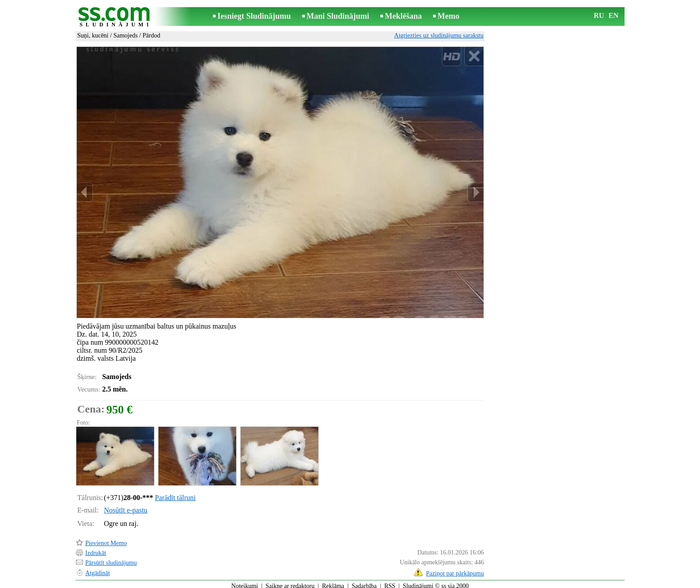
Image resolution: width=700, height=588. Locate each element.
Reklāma (333, 582)
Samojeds (125, 35)
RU (599, 15)
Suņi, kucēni (93, 35)
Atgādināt (98, 569)
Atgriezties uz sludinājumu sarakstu (439, 35)
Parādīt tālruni (175, 494)
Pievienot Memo (106, 539)
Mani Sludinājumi (338, 16)
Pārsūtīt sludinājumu (111, 559)
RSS (390, 582)
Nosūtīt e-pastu (126, 506)
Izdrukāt (96, 549)
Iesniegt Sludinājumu (254, 16)
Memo (448, 16)
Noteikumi (245, 582)
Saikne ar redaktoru (290, 582)
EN (613, 15)
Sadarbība (364, 582)
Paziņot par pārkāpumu (455, 569)
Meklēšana (403, 16)
